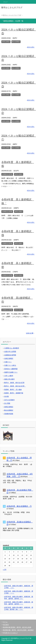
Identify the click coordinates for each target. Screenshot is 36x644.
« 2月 (5, 570)
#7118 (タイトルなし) (10, 633)
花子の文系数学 (9, 400)
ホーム (5, 622)
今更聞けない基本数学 (12, 348)
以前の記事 (30, 333)
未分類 (6, 396)
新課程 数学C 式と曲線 (13, 390)
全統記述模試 (9, 358)
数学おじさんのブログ (12, 8)
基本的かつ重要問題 (11, 369)
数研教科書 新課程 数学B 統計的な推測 (17, 627)
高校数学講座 (9, 414)
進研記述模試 (6, 42)
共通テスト (8, 362)
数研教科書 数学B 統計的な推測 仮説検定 (18, 630)
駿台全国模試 (16, 42)
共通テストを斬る (10, 365)
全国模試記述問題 (7, 174)
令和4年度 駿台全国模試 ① (19, 506)
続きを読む (31, 47)
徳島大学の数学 (9, 379)
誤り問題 (7, 403)
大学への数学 (9, 376)
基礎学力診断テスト (11, 372)
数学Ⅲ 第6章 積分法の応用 (14, 383)
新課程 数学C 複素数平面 (14, 393)
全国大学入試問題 (10, 352)
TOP (12, 15)
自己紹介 (6, 625)
